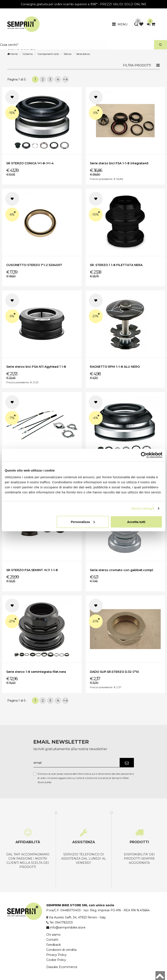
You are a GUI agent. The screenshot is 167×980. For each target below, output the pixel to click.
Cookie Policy (56, 960)
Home (12, 54)
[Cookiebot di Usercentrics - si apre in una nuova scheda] (144, 455)
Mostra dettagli (143, 508)
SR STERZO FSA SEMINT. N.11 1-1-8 (32, 570)
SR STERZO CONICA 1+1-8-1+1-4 (30, 163)
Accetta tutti (136, 522)
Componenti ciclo (48, 54)
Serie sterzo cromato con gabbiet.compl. (122, 570)
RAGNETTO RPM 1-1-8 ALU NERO (115, 367)
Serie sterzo (83, 54)
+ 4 (65, 79)
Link (48, 782)
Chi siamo (53, 935)
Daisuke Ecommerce (62, 967)
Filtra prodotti (137, 65)
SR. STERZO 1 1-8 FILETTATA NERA (116, 265)
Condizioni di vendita (61, 950)
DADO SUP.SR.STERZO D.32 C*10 (114, 672)
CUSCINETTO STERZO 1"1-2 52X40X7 (34, 265)
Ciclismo (28, 54)
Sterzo (68, 54)
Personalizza (83, 522)
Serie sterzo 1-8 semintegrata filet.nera (36, 672)
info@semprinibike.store (68, 927)
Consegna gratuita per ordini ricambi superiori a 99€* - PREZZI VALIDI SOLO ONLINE (84, 4)
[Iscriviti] (127, 763)
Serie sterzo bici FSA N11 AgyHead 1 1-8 (36, 367)
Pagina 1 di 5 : (18, 79)
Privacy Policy (56, 955)
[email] (76, 763)
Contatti (52, 940)
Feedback (54, 945)
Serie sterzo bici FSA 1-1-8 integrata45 (119, 163)
